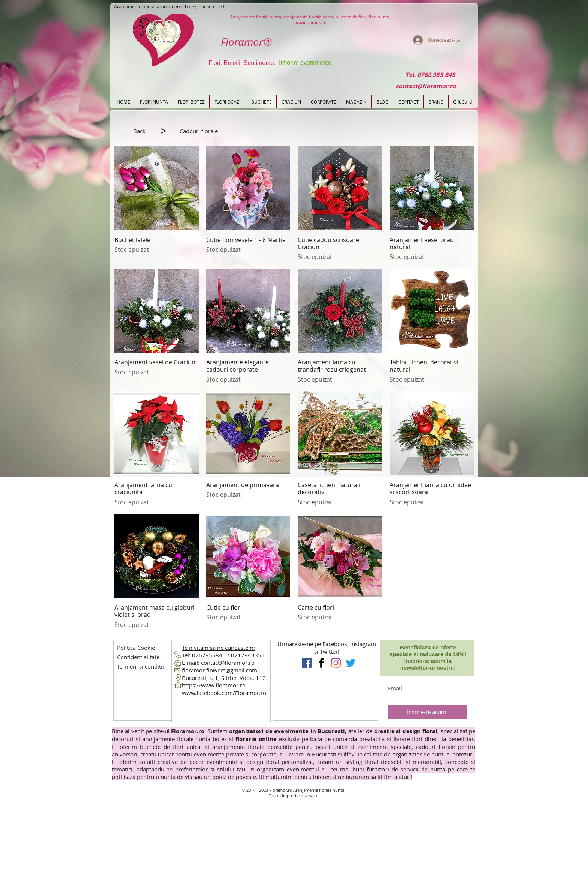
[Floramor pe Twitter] (351, 663)
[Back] (139, 131)
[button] (199, 131)
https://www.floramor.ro (214, 685)
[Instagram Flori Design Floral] (336, 663)
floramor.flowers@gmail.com (220, 670)
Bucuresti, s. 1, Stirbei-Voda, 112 (224, 678)
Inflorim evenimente (305, 62)
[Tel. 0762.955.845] (430, 75)
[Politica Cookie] (136, 648)
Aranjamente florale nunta (319, 790)
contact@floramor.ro (228, 663)
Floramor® (246, 42)
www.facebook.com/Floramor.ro (224, 693)
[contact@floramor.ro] (425, 86)
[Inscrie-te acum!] (427, 712)
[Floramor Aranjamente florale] (321, 663)
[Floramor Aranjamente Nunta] (307, 663)
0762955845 (209, 655)
